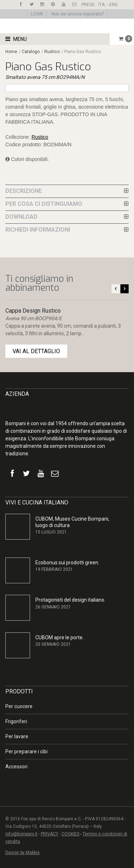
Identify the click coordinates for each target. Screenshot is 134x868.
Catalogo (31, 52)
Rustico (52, 52)
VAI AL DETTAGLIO (36, 351)
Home (11, 52)
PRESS (88, 5)
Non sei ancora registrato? (78, 14)
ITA (101, 5)
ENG (113, 5)
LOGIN (37, 14)
